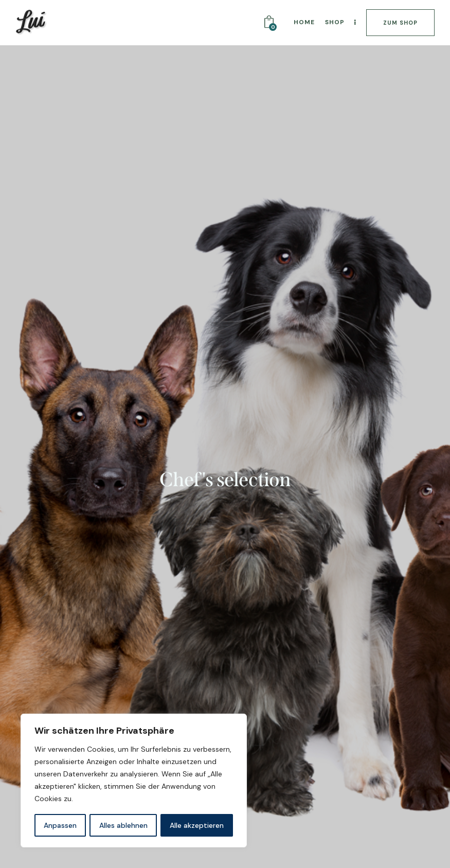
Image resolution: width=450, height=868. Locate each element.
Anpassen (60, 825)
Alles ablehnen (123, 825)
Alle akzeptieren (197, 825)
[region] (134, 781)
